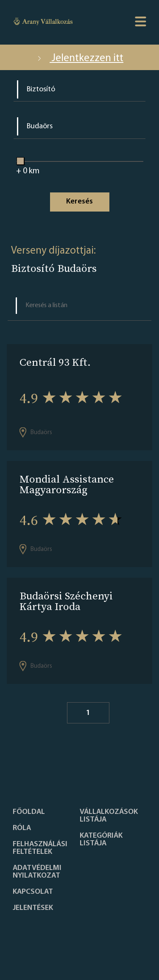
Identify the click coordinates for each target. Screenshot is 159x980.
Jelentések (33, 908)
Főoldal (29, 812)
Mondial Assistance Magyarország (67, 484)
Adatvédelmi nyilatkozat (37, 872)
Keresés (79, 202)
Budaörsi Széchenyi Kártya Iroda (66, 601)
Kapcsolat (33, 892)
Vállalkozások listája (109, 816)
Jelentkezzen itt (79, 58)
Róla (22, 828)
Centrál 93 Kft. (55, 362)
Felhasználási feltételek (40, 848)
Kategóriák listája (101, 840)
